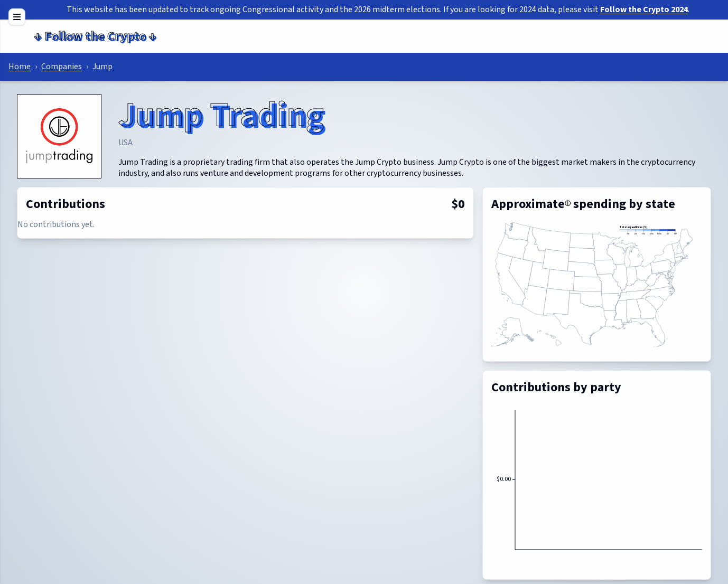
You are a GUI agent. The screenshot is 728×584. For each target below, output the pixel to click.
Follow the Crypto (95, 36)
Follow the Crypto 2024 (644, 10)
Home (20, 67)
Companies (62, 67)
